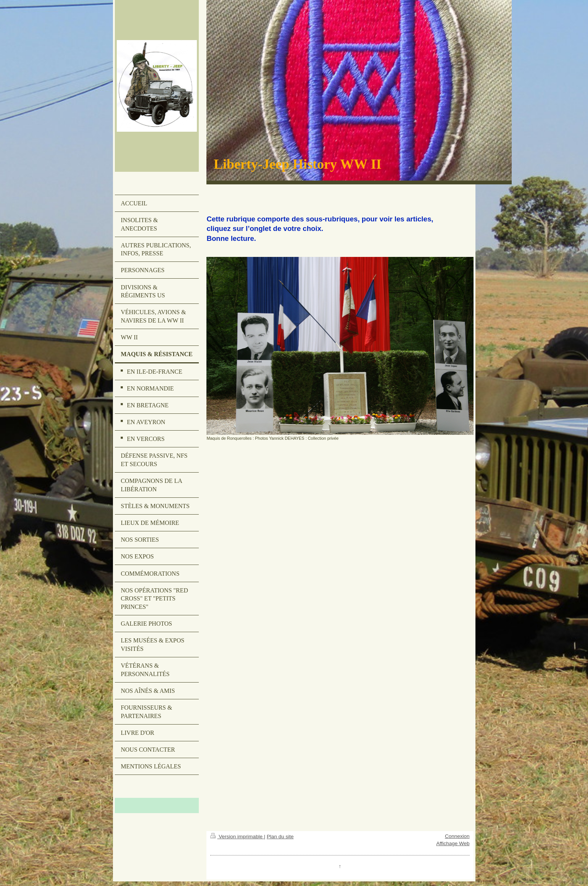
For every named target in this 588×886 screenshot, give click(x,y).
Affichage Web (453, 843)
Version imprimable (237, 837)
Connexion (457, 836)
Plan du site (280, 837)
